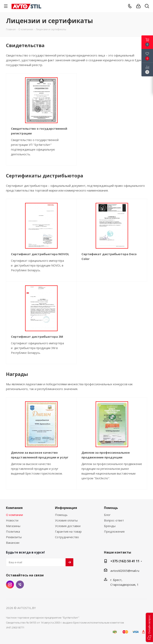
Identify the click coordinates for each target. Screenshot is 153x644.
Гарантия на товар (68, 531)
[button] (149, 627)
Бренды (110, 526)
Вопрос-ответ (114, 520)
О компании (14, 515)
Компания (14, 508)
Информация (66, 508)
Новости (12, 520)
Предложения (114, 531)
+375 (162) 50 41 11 (125, 561)
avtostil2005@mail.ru (125, 571)
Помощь (61, 515)
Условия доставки (68, 526)
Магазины (13, 526)
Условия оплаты (66, 520)
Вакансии (13, 543)
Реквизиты (14, 537)
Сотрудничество (67, 537)
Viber (20, 585)
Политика (13, 531)
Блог (107, 515)
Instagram (10, 585)
